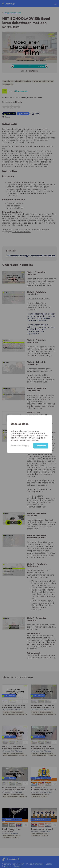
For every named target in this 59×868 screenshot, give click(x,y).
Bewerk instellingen (20, 446)
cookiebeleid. (33, 440)
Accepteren (41, 446)
